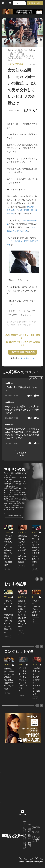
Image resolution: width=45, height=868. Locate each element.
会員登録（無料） (35, 3)
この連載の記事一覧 (14, 515)
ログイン (19, 3)
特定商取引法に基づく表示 (29, 844)
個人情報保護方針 (29, 830)
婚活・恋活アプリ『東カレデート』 (37, 832)
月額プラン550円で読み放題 (22, 352)
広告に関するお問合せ (25, 837)
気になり (31, 207)
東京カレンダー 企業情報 (25, 845)
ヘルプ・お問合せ (25, 829)
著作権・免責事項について (29, 837)
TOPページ (25, 823)
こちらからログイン (27, 358)
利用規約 (29, 825)
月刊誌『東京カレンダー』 (37, 828)
